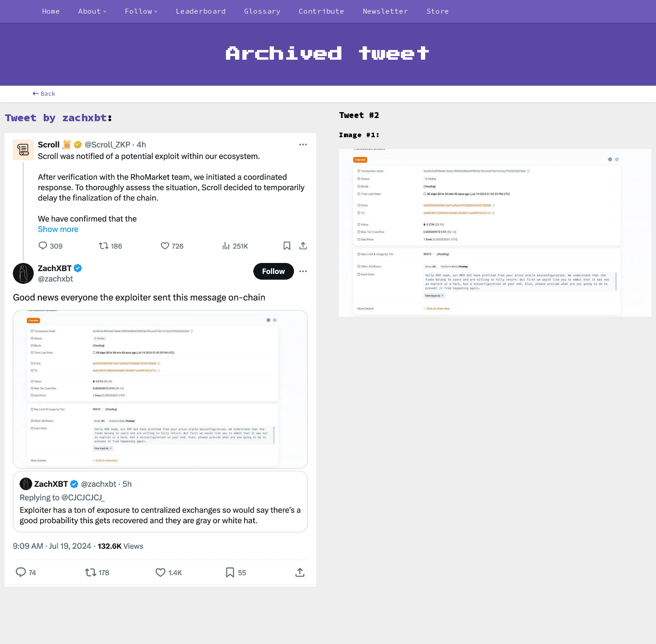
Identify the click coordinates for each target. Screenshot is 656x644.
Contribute (322, 11)
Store (438, 11)
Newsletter (385, 11)
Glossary (262, 11)
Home (51, 11)
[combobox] (92, 11)
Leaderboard (201, 11)
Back (44, 94)
